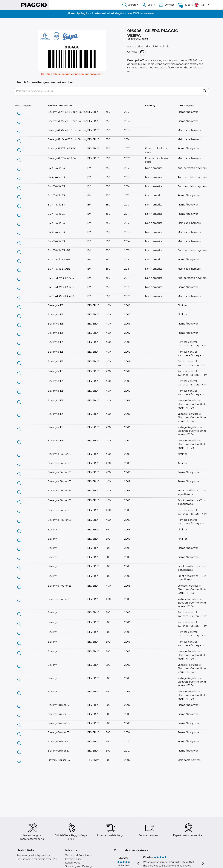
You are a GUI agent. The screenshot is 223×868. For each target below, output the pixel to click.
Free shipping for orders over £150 (37, 859)
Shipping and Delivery (79, 866)
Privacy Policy (73, 859)
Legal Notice (73, 863)
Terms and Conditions (78, 855)
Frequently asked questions (33, 855)
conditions (149, 14)
